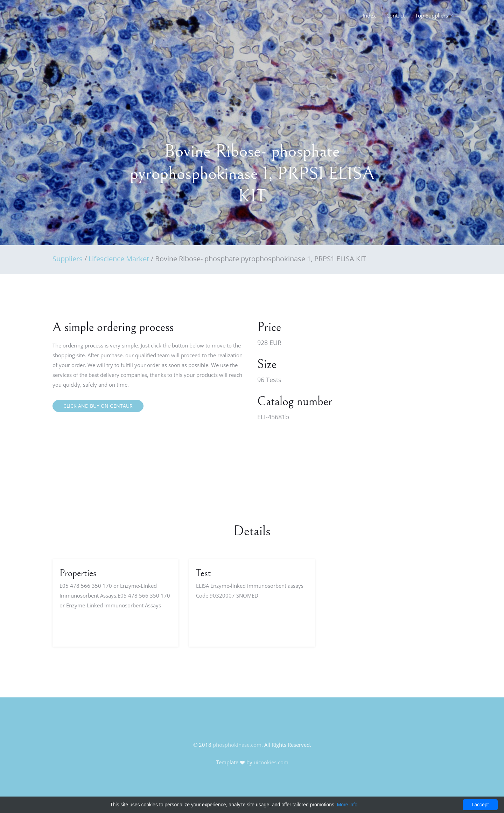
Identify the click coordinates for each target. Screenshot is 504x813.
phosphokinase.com (237, 745)
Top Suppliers (432, 15)
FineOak (68, 18)
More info (347, 805)
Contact (395, 15)
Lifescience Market (119, 259)
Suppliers (68, 259)
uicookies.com (271, 762)
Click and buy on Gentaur (98, 406)
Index (369, 15)
